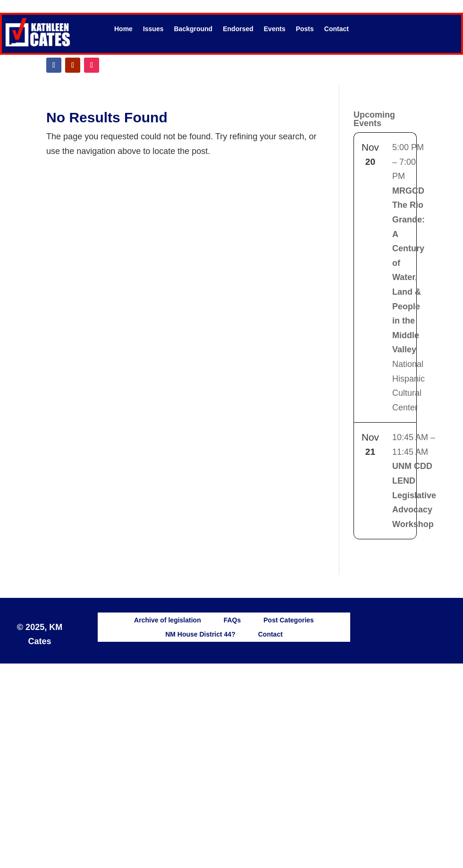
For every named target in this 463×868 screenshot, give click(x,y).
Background (194, 29)
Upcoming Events (374, 119)
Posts (305, 29)
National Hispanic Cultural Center (408, 277)
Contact (337, 29)
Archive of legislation (168, 620)
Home (123, 29)
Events (275, 29)
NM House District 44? (200, 634)
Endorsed (238, 29)
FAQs (232, 620)
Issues (153, 29)
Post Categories (289, 620)
